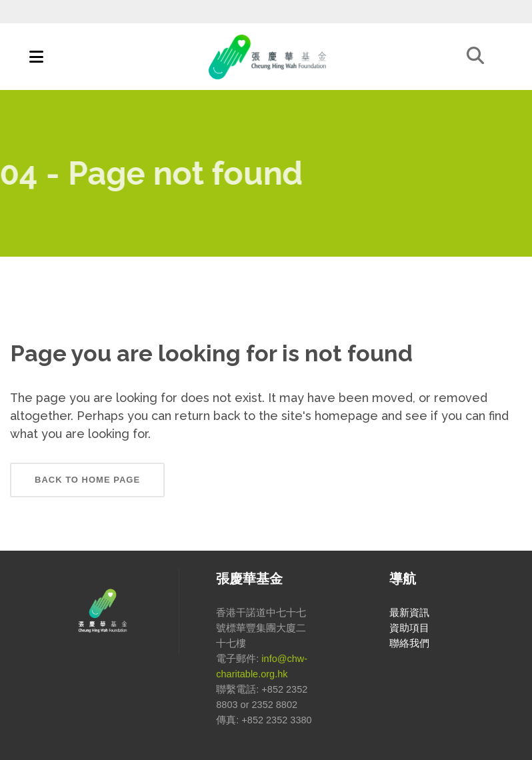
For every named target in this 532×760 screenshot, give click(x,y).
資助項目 (409, 628)
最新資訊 (409, 613)
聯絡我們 (409, 643)
